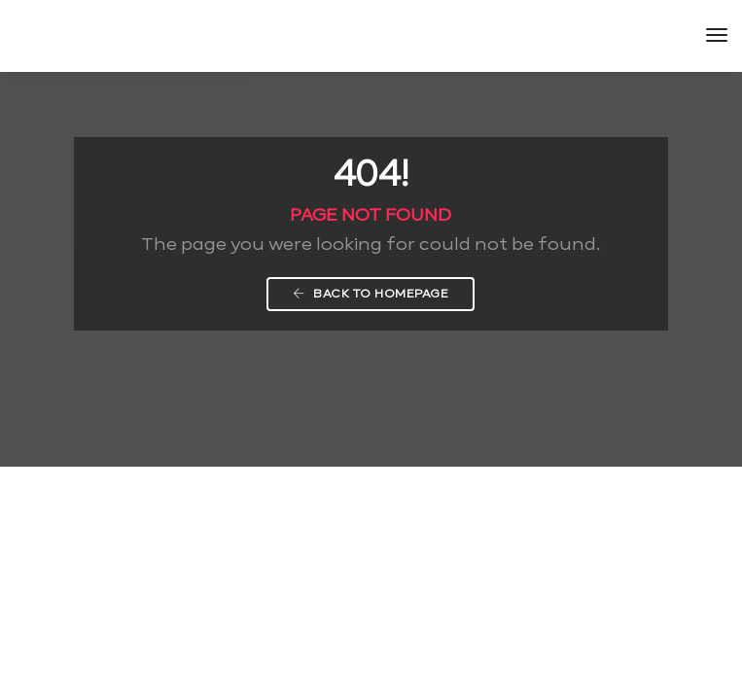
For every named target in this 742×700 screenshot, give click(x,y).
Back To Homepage (371, 294)
